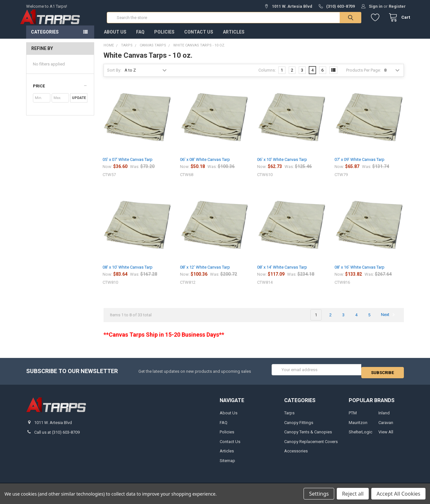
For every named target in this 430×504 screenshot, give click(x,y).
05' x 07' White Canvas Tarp (128, 166)
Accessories (296, 455)
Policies (164, 38)
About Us (115, 38)
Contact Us (199, 38)
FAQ (140, 38)
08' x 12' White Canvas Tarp (205, 274)
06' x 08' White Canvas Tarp (205, 166)
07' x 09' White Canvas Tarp (360, 166)
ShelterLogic (360, 435)
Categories (45, 38)
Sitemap (227, 464)
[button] (60, 93)
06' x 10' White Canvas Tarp (282, 166)
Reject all (353, 494)
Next (389, 321)
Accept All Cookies (398, 494)
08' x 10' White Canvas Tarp (128, 274)
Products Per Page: (364, 77)
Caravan (386, 426)
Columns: (267, 77)
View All (386, 435)
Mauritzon (358, 426)
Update (79, 104)
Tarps (289, 416)
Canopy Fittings (299, 426)
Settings (319, 494)
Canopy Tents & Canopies (308, 435)
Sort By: (114, 77)
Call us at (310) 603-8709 (57, 436)
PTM (353, 416)
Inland (384, 416)
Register (397, 6)
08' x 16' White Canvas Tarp (360, 274)
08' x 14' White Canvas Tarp (282, 274)
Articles (234, 38)
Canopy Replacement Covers (311, 445)
